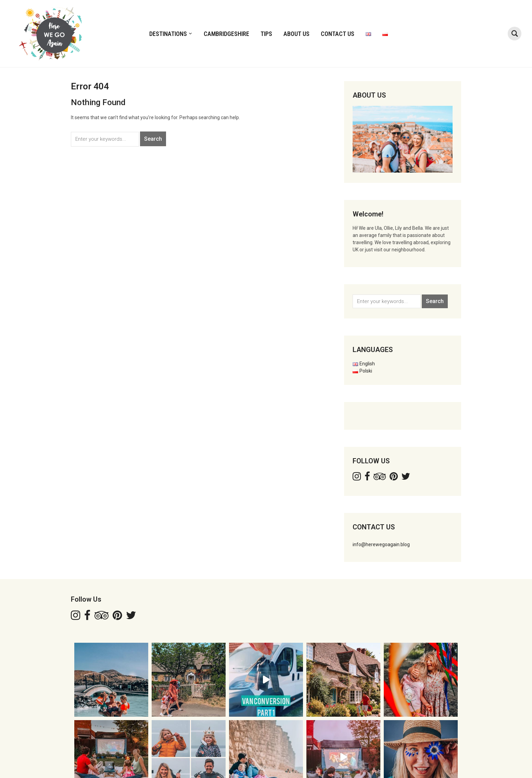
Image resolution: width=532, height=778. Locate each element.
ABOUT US (296, 34)
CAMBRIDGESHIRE (226, 34)
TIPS (266, 34)
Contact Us (338, 34)
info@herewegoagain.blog (381, 544)
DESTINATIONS (168, 34)
